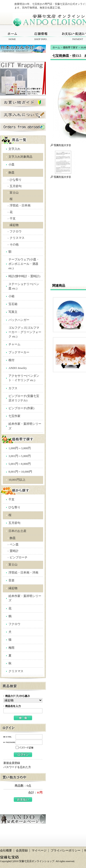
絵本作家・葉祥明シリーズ (25, 426)
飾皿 (11, 173)
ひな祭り (16, 180)
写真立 (13, 312)
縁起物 (14, 225)
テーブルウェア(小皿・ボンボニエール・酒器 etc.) (24, 264)
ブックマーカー (19, 352)
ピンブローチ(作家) (21, 408)
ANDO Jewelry (18, 368)
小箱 (11, 296)
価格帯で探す (70, 47)
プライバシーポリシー (66, 851)
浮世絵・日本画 (20, 206)
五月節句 (16, 186)
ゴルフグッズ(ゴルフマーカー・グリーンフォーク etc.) (25, 332)
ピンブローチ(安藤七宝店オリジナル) (24, 398)
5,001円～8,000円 (20, 464)
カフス (13, 388)
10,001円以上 (17, 480)
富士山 (14, 193)
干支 (13, 219)
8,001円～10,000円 (20, 472)
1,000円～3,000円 (20, 448)
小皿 (11, 165)
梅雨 (11, 648)
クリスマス (17, 238)
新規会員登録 (12, 763)
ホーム (12, 36)
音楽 (11, 580)
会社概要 (6, 851)
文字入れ (14, 149)
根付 (11, 360)
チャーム (14, 344)
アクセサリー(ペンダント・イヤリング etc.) (24, 378)
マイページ (39, 851)
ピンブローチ (19, 557)
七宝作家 (14, 416)
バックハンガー (19, 320)
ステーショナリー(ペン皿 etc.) (24, 286)
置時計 (14, 551)
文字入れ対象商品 (20, 157)
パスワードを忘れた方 (17, 767)
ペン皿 (14, 545)
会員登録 (22, 851)
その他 (14, 245)
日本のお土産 (17, 531)
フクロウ (16, 231)
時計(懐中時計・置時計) (24, 276)
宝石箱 (13, 304)
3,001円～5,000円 (20, 456)
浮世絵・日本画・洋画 (23, 573)
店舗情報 (41, 36)
